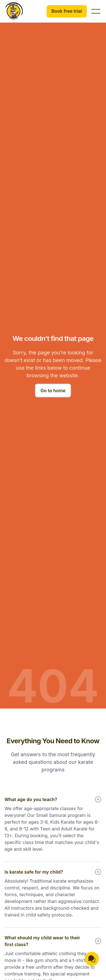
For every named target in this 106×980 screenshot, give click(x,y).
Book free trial (67, 11)
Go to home (53, 391)
